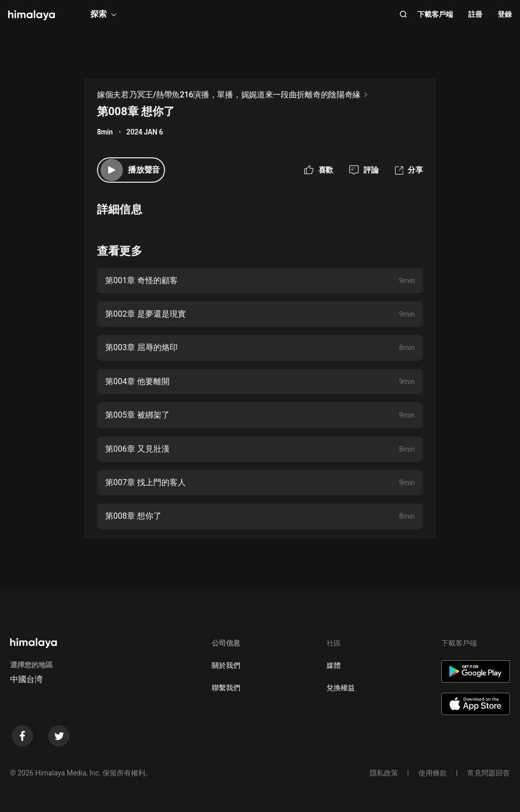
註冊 (475, 14)
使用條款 (433, 773)
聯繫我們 (226, 688)
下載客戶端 (435, 14)
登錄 (505, 14)
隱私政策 (384, 773)
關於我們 (226, 665)
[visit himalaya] (31, 15)
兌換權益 (341, 688)
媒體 (334, 665)
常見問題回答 (489, 773)
